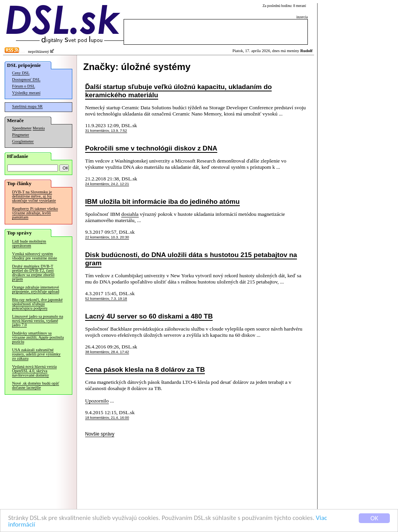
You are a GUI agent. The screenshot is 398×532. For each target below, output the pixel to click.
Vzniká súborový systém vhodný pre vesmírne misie (35, 256)
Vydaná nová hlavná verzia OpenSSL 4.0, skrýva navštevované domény (34, 371)
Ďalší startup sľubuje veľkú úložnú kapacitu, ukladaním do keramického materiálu (178, 91)
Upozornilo (97, 401)
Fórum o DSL (24, 86)
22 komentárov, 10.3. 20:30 (107, 237)
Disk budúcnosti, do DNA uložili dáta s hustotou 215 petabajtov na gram (191, 259)
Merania (39, 128)
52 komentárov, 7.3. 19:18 (106, 299)
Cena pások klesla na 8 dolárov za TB (145, 369)
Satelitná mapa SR (27, 106)
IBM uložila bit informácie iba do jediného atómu (162, 201)
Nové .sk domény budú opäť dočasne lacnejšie (36, 385)
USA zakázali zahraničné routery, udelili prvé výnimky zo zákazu (36, 354)
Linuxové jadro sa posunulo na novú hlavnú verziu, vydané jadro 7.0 (38, 321)
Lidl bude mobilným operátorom (29, 243)
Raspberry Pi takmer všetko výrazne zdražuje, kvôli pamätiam (35, 213)
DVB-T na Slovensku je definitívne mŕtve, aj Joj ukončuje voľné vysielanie (34, 196)
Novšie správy (100, 434)
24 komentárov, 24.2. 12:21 (107, 184)
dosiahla (130, 214)
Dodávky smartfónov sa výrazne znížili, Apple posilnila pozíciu (38, 337)
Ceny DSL (21, 73)
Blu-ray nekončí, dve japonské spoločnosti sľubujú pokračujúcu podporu (37, 304)
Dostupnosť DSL (26, 80)
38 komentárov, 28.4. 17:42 (107, 352)
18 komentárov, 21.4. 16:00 (107, 418)
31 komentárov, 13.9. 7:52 (106, 131)
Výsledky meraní (26, 93)
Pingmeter (21, 135)
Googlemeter (23, 141)
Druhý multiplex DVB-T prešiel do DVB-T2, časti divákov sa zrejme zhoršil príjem (33, 273)
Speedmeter (22, 128)
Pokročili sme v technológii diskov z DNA (151, 148)
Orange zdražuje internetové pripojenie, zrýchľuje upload (36, 289)
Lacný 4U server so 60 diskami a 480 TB (149, 316)
